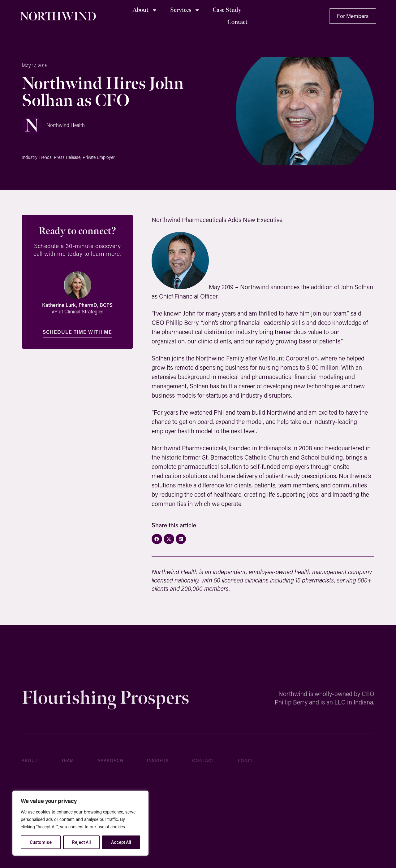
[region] (80, 823)
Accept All (121, 842)
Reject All (82, 842)
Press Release (67, 157)
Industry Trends (37, 157)
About (145, 10)
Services (185, 10)
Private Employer (99, 157)
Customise (41, 842)
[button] (157, 539)
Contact (237, 22)
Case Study (227, 10)
